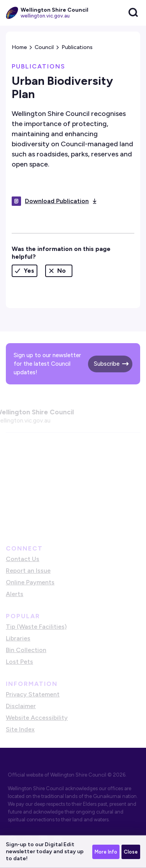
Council (44, 47)
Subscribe (107, 364)
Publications (77, 47)
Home (19, 47)
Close (131, 852)
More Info (106, 852)
